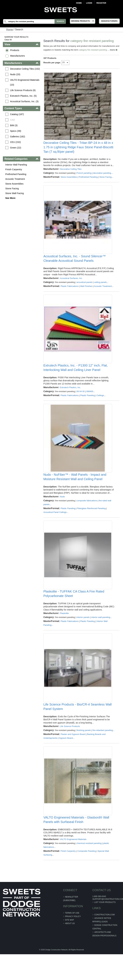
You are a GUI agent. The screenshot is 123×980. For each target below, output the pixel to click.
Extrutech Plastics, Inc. (70, 398)
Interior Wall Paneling (16, 165)
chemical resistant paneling (89, 867)
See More (10, 198)
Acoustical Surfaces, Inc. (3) (24, 101)
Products (15, 50)
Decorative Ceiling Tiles (71, 175)
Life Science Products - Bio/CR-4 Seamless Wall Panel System (77, 724)
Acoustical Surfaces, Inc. (71, 287)
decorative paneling (102, 179)
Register (101, 3)
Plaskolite (64, 629)
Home (79, 3)
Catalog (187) (17, 114)
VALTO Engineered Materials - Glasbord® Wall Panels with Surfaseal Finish (76, 843)
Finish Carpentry (14, 169)
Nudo (62, 510)
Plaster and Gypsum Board (73, 756)
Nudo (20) (15, 74)
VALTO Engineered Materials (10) (25, 82)
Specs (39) (16, 131)
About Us (70, 947)
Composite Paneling (87, 875)
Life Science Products (70, 744)
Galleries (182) (18, 137)
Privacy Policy (73, 940)
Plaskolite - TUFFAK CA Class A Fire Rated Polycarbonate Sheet (74, 609)
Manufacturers (18, 56)
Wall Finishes (86, 295)
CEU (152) (16, 142)
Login (89, 3)
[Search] (35, 21)
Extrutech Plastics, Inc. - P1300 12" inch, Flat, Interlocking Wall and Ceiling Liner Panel (76, 378)
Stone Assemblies (14, 184)
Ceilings (100, 406)
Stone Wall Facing (15, 193)
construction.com (104, 939)
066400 (90, 402)
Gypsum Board (66, 760)
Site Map (69, 944)
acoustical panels (85, 291)
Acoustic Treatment (15, 179)
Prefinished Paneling (16, 174)
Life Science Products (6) (23, 90)
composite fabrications (87, 514)
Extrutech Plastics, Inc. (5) (23, 96)
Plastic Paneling (88, 406)
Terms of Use (72, 937)
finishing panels (84, 748)
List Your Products (105, 926)
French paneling (84, 179)
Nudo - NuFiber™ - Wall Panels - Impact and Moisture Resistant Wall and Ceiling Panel (75, 490)
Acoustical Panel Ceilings (55, 525)
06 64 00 (81, 402)
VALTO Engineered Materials (73, 863)
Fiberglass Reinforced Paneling (91, 521)
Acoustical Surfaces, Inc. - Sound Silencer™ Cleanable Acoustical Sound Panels (75, 267)
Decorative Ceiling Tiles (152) (25, 69)
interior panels (83, 633)
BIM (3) (14, 125)
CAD (13, 120)
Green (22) (16, 148)
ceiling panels (101, 291)
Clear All (8, 40)
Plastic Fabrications (70, 295)
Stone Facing (12, 188)
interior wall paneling (101, 633)
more (46, 54)
